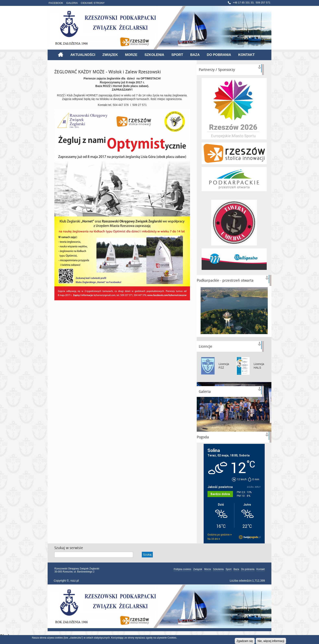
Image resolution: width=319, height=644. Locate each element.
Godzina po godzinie (219, 535)
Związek (110, 55)
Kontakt (246, 55)
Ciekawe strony (93, 3)
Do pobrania (219, 55)
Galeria (72, 3)
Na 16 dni (213, 539)
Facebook (56, 3)
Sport (177, 55)
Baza (195, 55)
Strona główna (61, 54)
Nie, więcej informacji (271, 641)
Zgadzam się (245, 641)
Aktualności (83, 55)
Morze (131, 55)
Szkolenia (154, 55)
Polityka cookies (182, 569)
